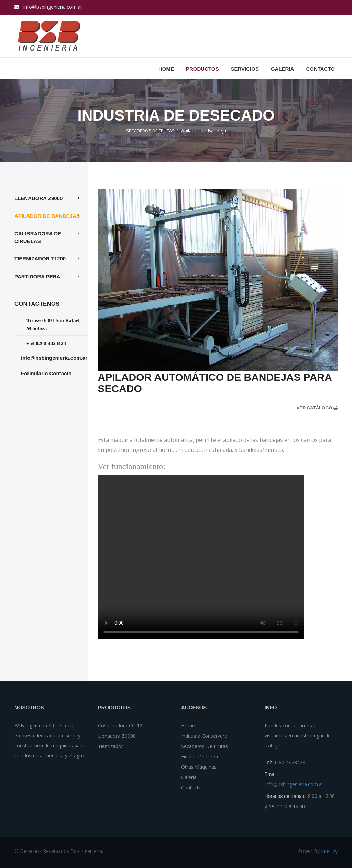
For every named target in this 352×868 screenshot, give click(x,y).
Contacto (191, 787)
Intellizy (329, 851)
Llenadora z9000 (38, 198)
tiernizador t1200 (40, 259)
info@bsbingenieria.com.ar (53, 7)
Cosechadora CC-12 (120, 726)
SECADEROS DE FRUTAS (150, 131)
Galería (189, 777)
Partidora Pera (37, 276)
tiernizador (111, 746)
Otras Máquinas (199, 767)
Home (166, 69)
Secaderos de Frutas (205, 746)
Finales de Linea (200, 756)
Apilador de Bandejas (47, 216)
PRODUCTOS (202, 69)
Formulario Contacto (46, 373)
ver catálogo (317, 408)
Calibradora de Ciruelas (38, 237)
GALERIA (283, 69)
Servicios (245, 69)
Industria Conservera (204, 736)
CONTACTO (320, 69)
